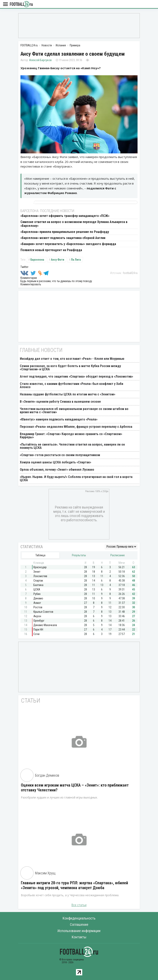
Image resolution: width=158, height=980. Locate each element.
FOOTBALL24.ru (21, 4)
